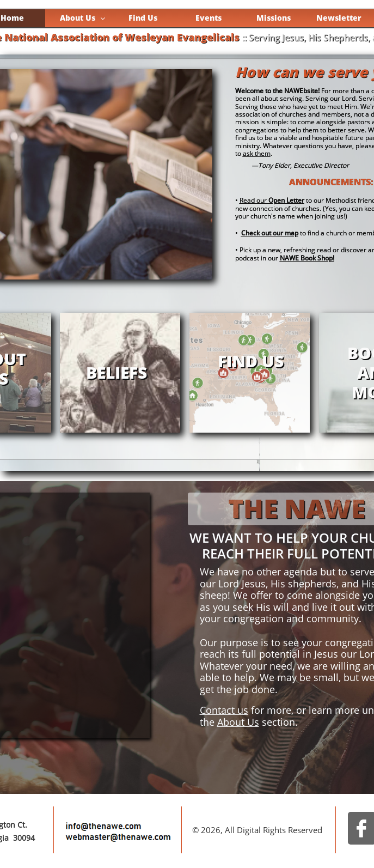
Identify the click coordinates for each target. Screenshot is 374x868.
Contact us (224, 710)
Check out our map (270, 233)
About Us (238, 722)
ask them (257, 153)
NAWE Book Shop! (307, 258)
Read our (271, 200)
